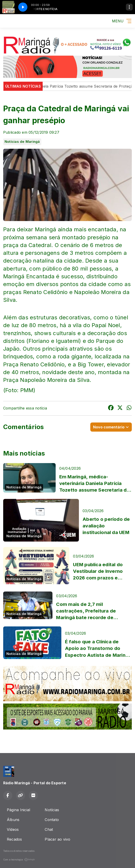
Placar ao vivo (57, 839)
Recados (14, 839)
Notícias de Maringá (22, 142)
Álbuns (13, 820)
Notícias (52, 810)
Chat (49, 829)
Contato (52, 820)
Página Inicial (18, 810)
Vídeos (13, 829)
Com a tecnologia (19, 860)
